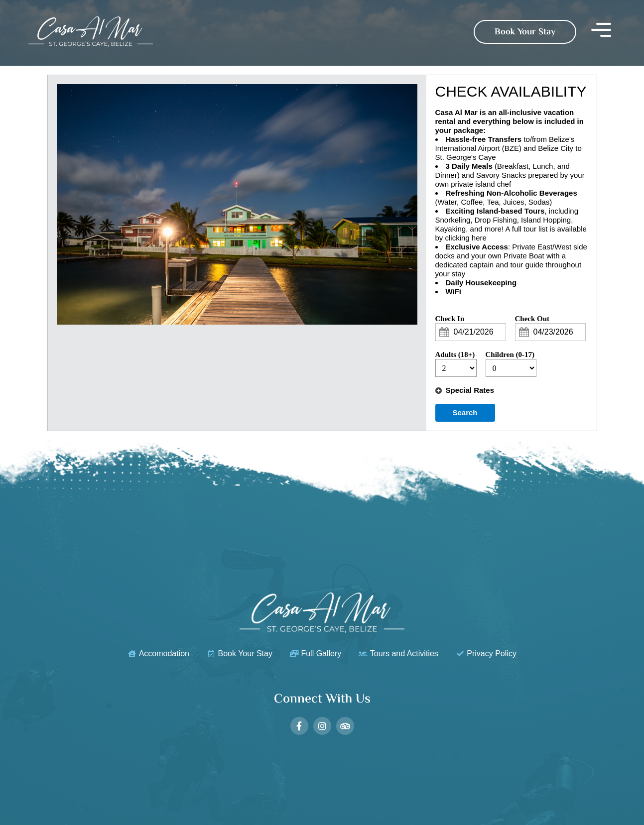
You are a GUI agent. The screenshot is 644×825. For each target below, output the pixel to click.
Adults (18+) (455, 354)
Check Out (532, 319)
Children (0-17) (510, 354)
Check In (450, 319)
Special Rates (470, 390)
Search (465, 412)
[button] (601, 32)
